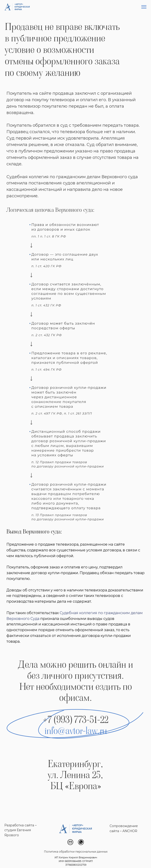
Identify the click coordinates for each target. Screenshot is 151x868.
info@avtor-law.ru (76, 731)
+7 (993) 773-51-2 (73, 720)
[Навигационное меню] (144, 7)
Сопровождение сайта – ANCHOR (124, 828)
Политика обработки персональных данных (76, 852)
